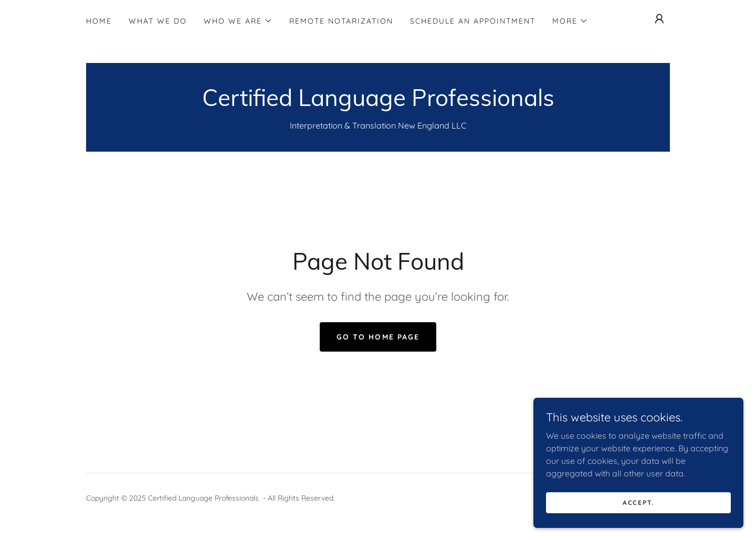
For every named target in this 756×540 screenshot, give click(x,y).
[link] (378, 103)
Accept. (638, 502)
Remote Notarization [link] (341, 21)
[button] (238, 21)
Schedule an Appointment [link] (473, 21)
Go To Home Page (378, 337)
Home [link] (99, 21)
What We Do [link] (158, 21)
